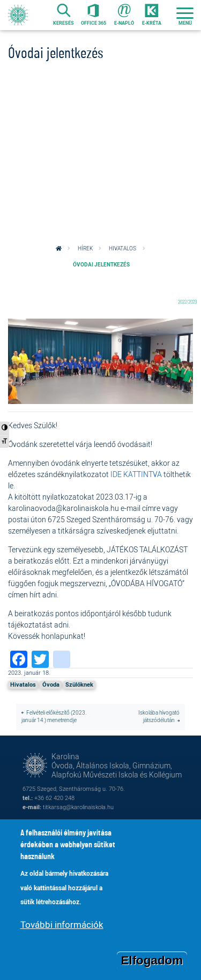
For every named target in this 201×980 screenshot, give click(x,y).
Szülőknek (79, 684)
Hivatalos (122, 248)
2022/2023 (187, 302)
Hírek (85, 248)
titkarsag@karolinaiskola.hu (78, 807)
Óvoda (51, 684)
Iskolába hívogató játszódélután (159, 717)
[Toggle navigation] (185, 15)
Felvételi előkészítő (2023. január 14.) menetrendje (54, 717)
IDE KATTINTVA (136, 474)
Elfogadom (152, 964)
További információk (62, 928)
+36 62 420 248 (54, 798)
